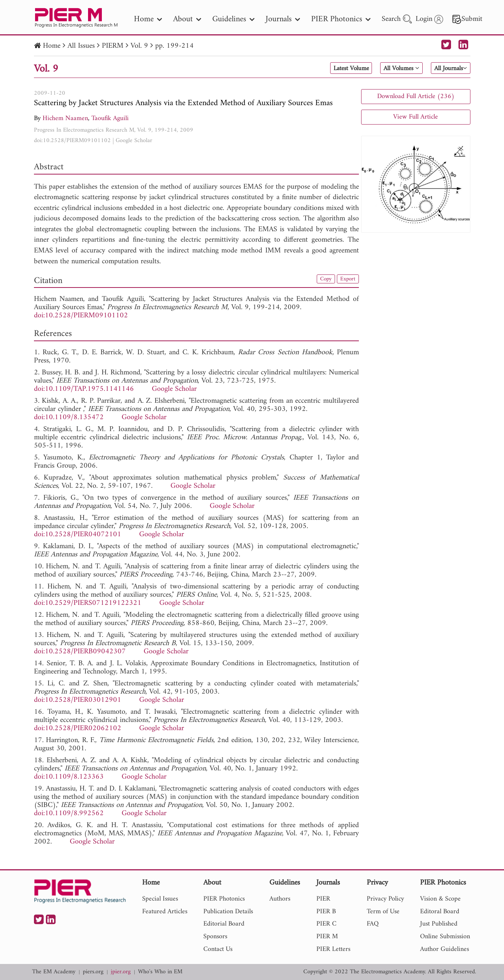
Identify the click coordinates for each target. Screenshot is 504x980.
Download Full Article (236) (416, 96)
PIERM (113, 46)
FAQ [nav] (373, 924)
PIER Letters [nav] (333, 949)
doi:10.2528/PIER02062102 (78, 728)
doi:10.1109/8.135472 (69, 417)
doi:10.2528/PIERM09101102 (72, 141)
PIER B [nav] (326, 912)
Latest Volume (331, 69)
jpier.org (121, 972)
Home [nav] (148, 19)
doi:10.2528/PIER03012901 (78, 700)
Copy (322, 280)
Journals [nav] (283, 19)
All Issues (81, 46)
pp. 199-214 (174, 46)
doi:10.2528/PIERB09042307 (80, 652)
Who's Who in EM (160, 972)
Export (347, 280)
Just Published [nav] (439, 924)
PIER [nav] (323, 899)
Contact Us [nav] (218, 949)
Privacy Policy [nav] (385, 899)
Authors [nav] (280, 899)
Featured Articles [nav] (165, 912)
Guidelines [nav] (233, 19)
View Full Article (416, 117)
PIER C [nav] (326, 924)
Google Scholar (134, 141)
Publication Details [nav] (228, 912)
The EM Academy (54, 972)
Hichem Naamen (65, 118)
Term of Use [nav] (383, 912)
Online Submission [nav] (445, 937)
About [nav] (187, 19)
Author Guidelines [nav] (444, 949)
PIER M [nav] (327, 937)
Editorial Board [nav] (224, 924)
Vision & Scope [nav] (440, 899)
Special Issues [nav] (160, 899)
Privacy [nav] (377, 883)
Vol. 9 (139, 46)
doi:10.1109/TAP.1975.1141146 (84, 389)
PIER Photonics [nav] (341, 19)
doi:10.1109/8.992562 (69, 813)
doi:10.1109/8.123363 (69, 777)
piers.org (93, 972)
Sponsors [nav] (215, 937)
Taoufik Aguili (110, 118)
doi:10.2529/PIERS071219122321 (88, 603)
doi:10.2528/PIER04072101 (78, 535)
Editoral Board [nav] (440, 912)
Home (52, 46)
